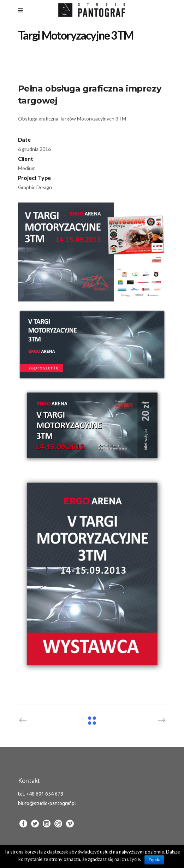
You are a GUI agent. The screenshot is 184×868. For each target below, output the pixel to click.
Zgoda (154, 860)
